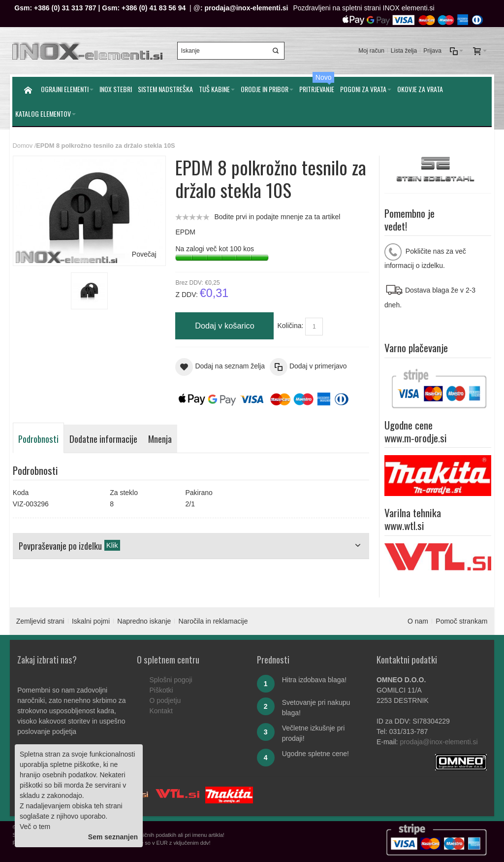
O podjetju (165, 700)
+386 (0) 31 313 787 (65, 8)
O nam (418, 621)
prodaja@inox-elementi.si (246, 8)
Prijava (432, 51)
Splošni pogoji (171, 680)
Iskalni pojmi (91, 621)
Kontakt (161, 711)
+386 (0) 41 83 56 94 (154, 8)
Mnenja (160, 439)
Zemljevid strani (40, 621)
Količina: (290, 326)
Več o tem (35, 827)
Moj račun (371, 51)
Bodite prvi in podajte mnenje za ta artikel (277, 217)
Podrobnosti (38, 439)
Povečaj (144, 254)
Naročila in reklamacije (213, 621)
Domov (22, 146)
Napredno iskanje (144, 621)
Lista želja (404, 51)
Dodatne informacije (103, 439)
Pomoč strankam (461, 621)
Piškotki (161, 690)
